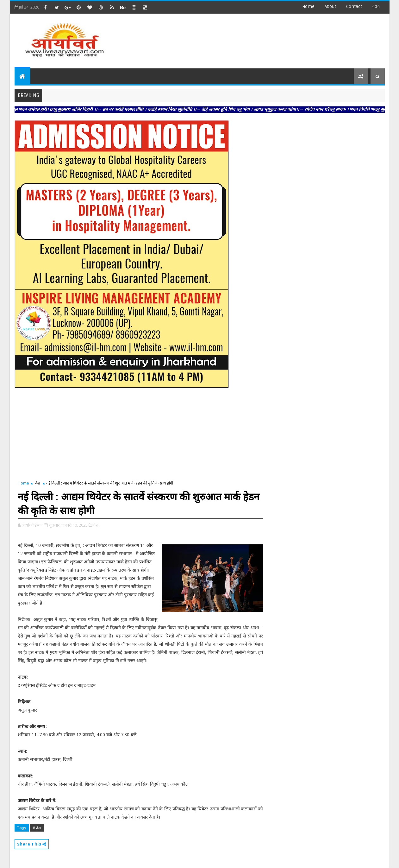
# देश (37, 828)
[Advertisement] (269, 38)
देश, (96, 525)
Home (308, 6)
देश (38, 483)
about (330, 6)
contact (354, 6)
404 (376, 6)
